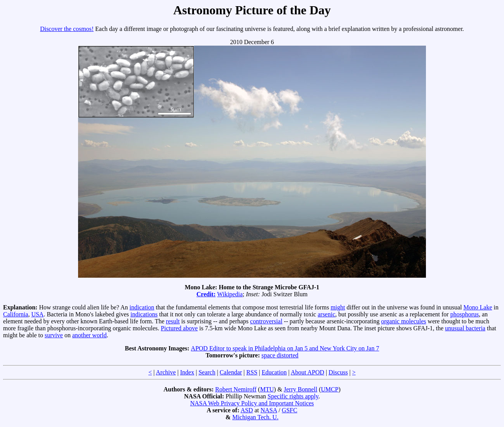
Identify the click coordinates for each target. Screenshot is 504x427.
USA (37, 314)
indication (142, 307)
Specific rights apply (293, 396)
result (173, 321)
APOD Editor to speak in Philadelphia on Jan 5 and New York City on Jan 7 (285, 348)
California (16, 314)
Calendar (231, 372)
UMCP (329, 389)
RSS (252, 372)
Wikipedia (230, 294)
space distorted (280, 355)
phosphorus (465, 314)
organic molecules (404, 321)
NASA (269, 410)
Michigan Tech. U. (255, 417)
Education (274, 372)
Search (207, 372)
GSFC (289, 410)
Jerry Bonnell (301, 389)
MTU (267, 389)
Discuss (338, 372)
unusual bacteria (465, 328)
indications (144, 314)
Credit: (206, 294)
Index (187, 372)
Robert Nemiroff (236, 389)
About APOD (307, 372)
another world (89, 335)
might (338, 307)
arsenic (326, 314)
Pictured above (179, 328)
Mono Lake (478, 307)
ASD (247, 410)
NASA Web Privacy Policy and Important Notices (252, 403)
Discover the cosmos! (67, 29)
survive (54, 335)
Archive (166, 372)
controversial (266, 321)
